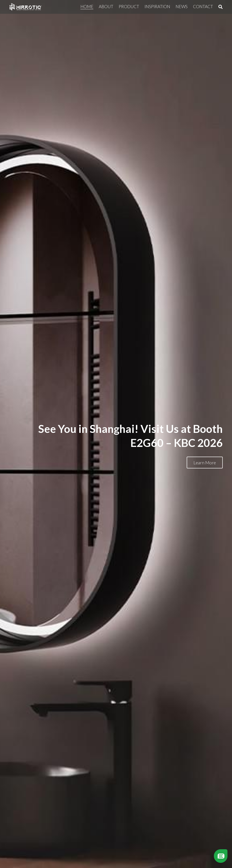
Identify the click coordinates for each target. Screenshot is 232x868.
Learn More (205, 463)
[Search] (221, 7)
